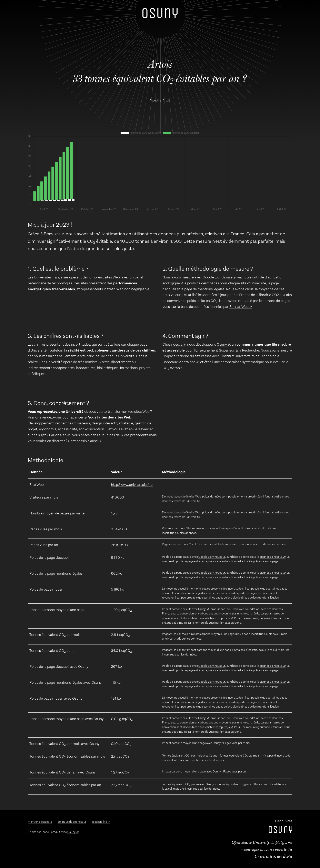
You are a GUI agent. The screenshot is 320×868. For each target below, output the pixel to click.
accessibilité (99, 822)
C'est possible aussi (83, 441)
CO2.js (277, 295)
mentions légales (38, 822)
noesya (177, 344)
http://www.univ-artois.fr (130, 485)
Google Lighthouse (218, 277)
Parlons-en (58, 435)
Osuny (222, 344)
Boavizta (52, 234)
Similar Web (239, 307)
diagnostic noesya (271, 557)
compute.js (223, 618)
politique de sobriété (70, 822)
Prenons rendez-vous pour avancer (56, 417)
